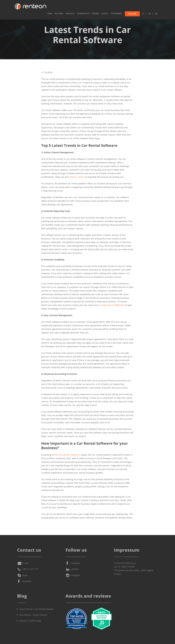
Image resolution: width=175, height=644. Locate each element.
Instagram (73, 575)
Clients (105, 14)
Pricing (95, 14)
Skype (23, 575)
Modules (70, 14)
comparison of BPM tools (112, 305)
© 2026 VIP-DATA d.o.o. (125, 563)
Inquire (132, 14)
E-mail (23, 563)
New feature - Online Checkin (33, 615)
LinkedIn (72, 569)
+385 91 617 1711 (28, 569)
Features (59, 14)
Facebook (24, 581)
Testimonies (116, 14)
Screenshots (83, 14)
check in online (77, 176)
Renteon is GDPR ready (30, 621)
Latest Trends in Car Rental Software (36, 609)
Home (50, 14)
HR (156, 14)
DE (150, 14)
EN (143, 14)
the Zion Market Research (67, 454)
